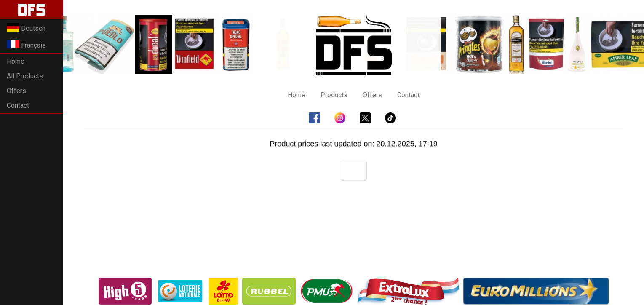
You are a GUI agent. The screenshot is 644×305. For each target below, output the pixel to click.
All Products (25, 76)
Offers (16, 91)
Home (16, 61)
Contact (18, 106)
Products (334, 95)
